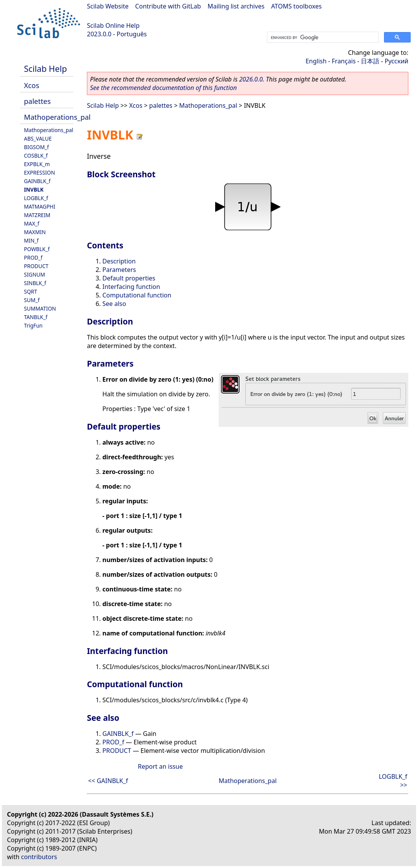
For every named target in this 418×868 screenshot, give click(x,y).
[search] (322, 37)
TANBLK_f (36, 317)
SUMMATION (40, 308)
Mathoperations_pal (57, 117)
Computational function (137, 295)
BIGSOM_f (36, 147)
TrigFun (33, 325)
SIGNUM (35, 274)
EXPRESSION (39, 172)
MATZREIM (37, 215)
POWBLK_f (37, 249)
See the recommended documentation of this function (163, 88)
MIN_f (31, 240)
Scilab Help (45, 69)
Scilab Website (108, 6)
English (316, 61)
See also (114, 304)
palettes (37, 101)
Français (344, 61)
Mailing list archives (236, 6)
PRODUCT (36, 266)
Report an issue (160, 766)
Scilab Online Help (113, 25)
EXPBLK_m (37, 164)
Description (119, 261)
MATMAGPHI (40, 206)
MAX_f (32, 223)
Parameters (119, 270)
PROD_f (33, 257)
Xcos (32, 85)
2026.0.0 (251, 79)
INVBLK (34, 189)
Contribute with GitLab (168, 6)
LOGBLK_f (36, 198)
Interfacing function (131, 287)
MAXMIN (35, 232)
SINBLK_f (35, 283)
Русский (397, 61)
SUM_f (32, 300)
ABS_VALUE (38, 138)
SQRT (31, 291)
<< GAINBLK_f (108, 781)
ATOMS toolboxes (297, 6)
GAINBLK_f (37, 181)
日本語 (370, 61)
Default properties (129, 278)
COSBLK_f (36, 155)
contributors (39, 857)
